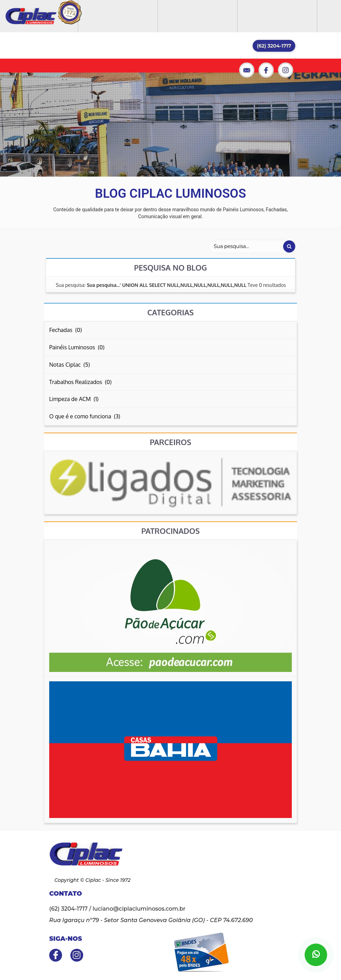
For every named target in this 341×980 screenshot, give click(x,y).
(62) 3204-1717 (274, 46)
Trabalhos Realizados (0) (80, 382)
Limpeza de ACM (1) (74, 399)
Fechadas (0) (65, 330)
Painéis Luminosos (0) (77, 347)
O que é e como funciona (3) (85, 416)
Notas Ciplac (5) (70, 365)
